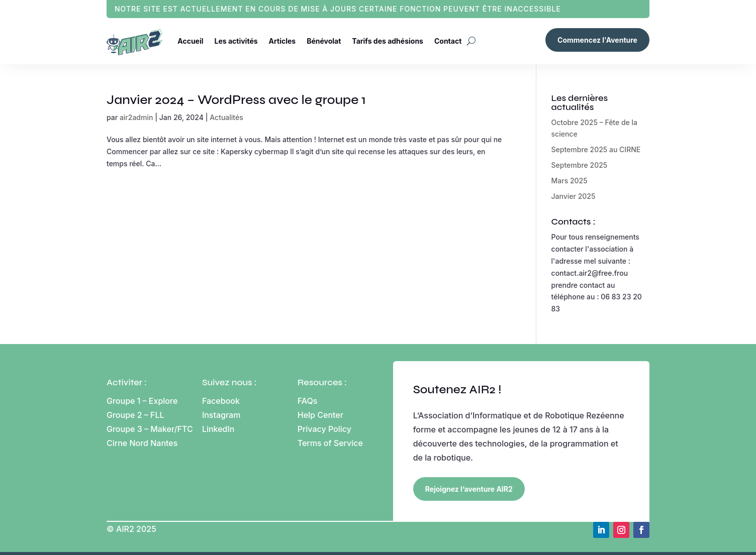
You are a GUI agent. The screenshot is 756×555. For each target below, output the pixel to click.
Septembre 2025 (580, 165)
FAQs (308, 401)
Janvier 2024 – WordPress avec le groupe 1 (236, 100)
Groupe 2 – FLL (135, 415)
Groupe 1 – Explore (143, 401)
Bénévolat (324, 41)
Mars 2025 (570, 181)
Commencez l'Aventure (597, 40)
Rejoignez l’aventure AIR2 (469, 489)
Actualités (226, 117)
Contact (448, 41)
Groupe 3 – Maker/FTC (150, 429)
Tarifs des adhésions (388, 41)
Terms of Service (330, 443)
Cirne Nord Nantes (142, 443)
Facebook (221, 401)
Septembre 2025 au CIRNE (596, 149)
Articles (282, 41)
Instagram (221, 415)
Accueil (190, 41)
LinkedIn (218, 429)
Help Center (320, 415)
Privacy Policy (324, 429)
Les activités (236, 41)
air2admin (136, 117)
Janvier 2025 (574, 196)
